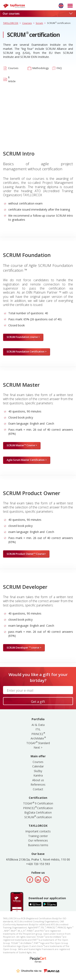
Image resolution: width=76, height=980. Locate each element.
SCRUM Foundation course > (23, 337)
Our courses (37, 13)
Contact (38, 789)
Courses (13, 68)
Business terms (38, 845)
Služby (38, 771)
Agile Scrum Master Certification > (27, 460)
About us (38, 780)
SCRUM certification (38, 817)
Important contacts (38, 831)
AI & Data (38, 725)
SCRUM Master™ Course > (22, 445)
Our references (38, 840)
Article (12, 79)
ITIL (38, 729)
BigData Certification (38, 812)
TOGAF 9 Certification (38, 803)
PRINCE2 (38, 734)
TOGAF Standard (38, 743)
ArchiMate (38, 738)
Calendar (38, 766)
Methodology (41, 68)
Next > (38, 747)
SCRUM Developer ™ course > (24, 648)
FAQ (59, 68)
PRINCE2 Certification (38, 808)
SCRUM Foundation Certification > (27, 352)
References (38, 785)
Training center (38, 836)
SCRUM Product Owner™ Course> (26, 554)
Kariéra (38, 775)
